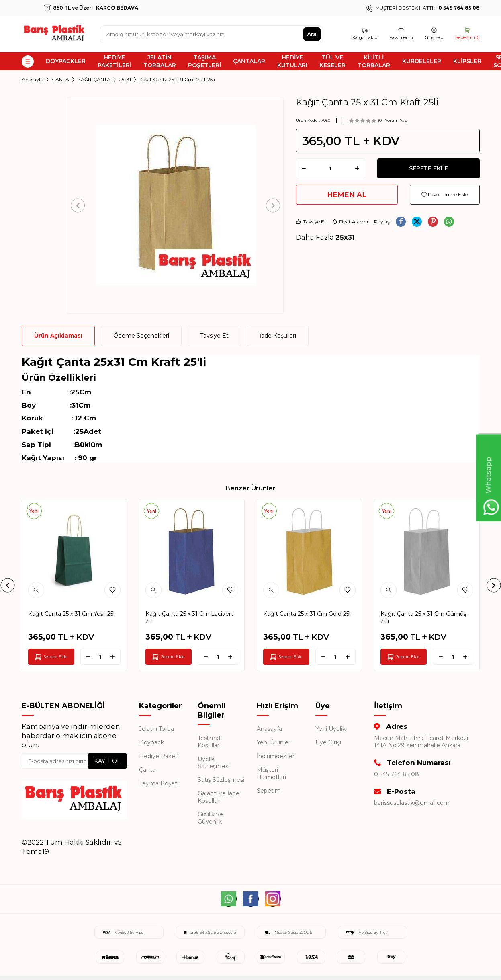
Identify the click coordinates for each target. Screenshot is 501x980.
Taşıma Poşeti (159, 783)
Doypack (151, 742)
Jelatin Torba (156, 729)
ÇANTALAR (249, 61)
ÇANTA (60, 79)
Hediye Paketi (159, 756)
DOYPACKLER (66, 61)
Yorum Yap (396, 120)
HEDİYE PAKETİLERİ (115, 61)
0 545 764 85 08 (397, 774)
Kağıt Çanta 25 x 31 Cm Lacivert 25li (189, 617)
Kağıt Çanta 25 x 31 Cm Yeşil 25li (72, 614)
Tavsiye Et (311, 222)
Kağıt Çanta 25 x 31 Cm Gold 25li (307, 614)
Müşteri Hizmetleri (271, 773)
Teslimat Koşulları (209, 742)
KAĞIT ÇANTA (94, 79)
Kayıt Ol (107, 761)
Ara (312, 34)
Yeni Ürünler (274, 742)
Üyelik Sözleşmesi (214, 763)
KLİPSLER (467, 61)
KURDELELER (422, 61)
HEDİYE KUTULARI (292, 61)
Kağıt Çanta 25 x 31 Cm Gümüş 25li (423, 617)
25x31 (125, 79)
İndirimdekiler (276, 756)
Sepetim (269, 791)
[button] (81, 205)
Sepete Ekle (428, 168)
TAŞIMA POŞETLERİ (204, 61)
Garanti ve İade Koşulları (219, 797)
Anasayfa (33, 79)
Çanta (147, 770)
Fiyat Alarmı (350, 222)
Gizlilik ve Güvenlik (210, 818)
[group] (175, 205)
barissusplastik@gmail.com (412, 803)
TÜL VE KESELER (332, 61)
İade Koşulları (278, 336)
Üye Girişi (328, 742)
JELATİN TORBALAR (160, 61)
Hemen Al (347, 195)
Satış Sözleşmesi (221, 780)
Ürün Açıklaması (58, 336)
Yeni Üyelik (330, 729)
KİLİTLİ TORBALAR (374, 61)
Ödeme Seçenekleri (141, 336)
